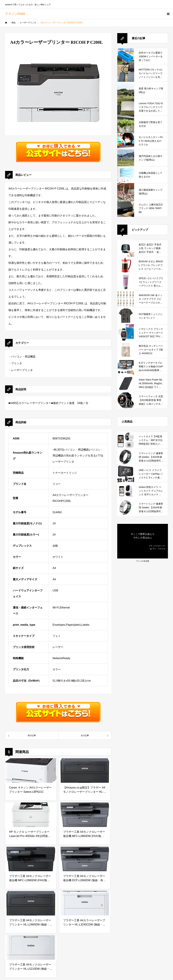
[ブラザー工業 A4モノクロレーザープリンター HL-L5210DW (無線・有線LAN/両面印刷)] (31, 947)
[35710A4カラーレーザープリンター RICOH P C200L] (32, 735)
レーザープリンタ (22, 370)
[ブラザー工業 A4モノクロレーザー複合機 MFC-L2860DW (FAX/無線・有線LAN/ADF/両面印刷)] (85, 815)
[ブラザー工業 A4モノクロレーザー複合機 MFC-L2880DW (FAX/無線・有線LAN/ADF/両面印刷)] (31, 859)
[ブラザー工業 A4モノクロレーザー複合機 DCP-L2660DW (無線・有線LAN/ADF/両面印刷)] (85, 859)
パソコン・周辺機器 (23, 357)
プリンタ (17, 363)
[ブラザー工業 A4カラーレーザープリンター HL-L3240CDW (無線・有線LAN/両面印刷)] (85, 903)
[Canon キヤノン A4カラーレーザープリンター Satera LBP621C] (31, 771)
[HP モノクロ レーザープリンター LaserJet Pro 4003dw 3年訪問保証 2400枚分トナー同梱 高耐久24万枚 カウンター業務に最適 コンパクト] (31, 815)
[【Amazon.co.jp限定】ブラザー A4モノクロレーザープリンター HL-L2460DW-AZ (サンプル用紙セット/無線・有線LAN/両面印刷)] (85, 771)
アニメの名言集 (143, 561)
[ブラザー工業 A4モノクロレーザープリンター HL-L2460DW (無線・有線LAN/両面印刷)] (31, 903)
